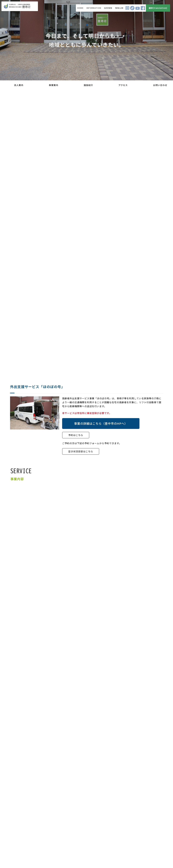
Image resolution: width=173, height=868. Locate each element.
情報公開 (119, 8)
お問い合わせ (160, 85)
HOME (80, 8)
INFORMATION (94, 8)
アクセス (123, 85)
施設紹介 (88, 85)
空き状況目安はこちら (81, 451)
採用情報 (108, 8)
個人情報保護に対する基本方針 (146, 824)
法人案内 (19, 85)
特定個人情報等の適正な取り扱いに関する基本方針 (136, 832)
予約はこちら (76, 435)
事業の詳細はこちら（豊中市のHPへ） (101, 423)
